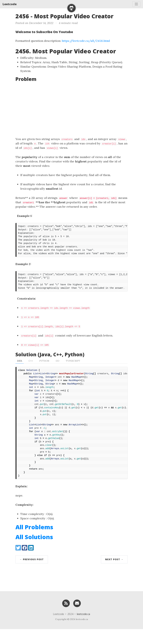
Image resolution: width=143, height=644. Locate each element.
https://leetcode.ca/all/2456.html (86, 41)
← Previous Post (32, 574)
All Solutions (34, 552)
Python (44, 365)
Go (58, 365)
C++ (31, 365)
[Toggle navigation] (136, 4)
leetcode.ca (83, 629)
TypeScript (73, 365)
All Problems (34, 542)
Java (20, 365)
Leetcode (10, 4)
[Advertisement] (71, 109)
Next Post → (114, 574)
